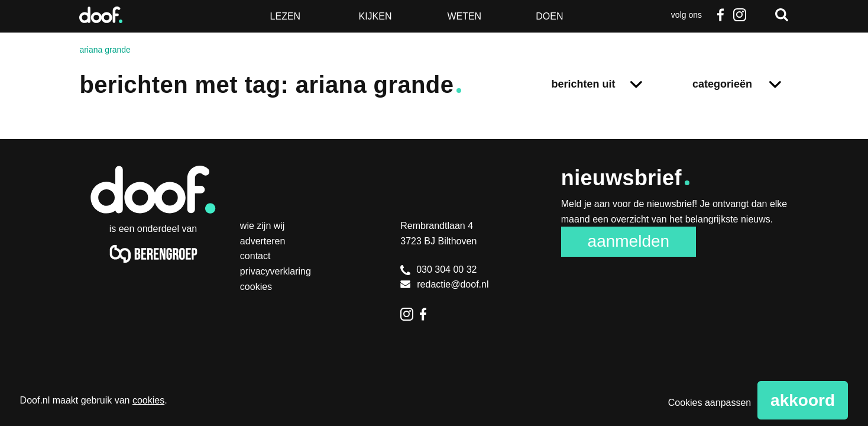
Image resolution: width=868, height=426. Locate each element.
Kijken (375, 16)
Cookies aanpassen (710, 403)
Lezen (286, 16)
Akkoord (803, 400)
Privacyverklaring (276, 271)
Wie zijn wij (263, 226)
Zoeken (782, 15)
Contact (255, 256)
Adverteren (263, 241)
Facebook (721, 15)
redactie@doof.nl (444, 284)
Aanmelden (629, 241)
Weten (464, 16)
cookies (148, 400)
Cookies (256, 287)
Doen (549, 16)
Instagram (740, 15)
